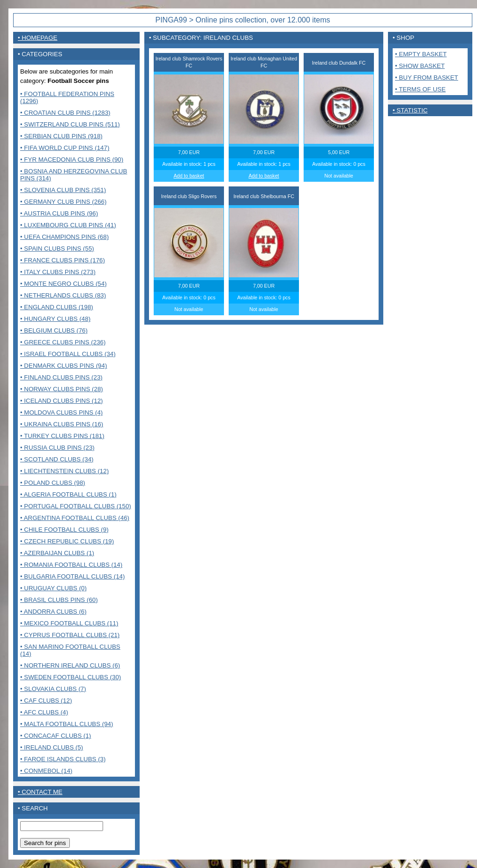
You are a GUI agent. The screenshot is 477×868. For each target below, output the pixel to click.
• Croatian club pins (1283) (65, 113)
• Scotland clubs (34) (57, 459)
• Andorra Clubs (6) (53, 612)
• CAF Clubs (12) (46, 701)
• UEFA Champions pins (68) (64, 237)
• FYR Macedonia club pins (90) (72, 160)
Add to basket (189, 176)
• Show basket (420, 66)
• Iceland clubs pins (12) (62, 401)
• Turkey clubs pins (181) (62, 436)
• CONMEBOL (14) (46, 771)
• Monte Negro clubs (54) (63, 284)
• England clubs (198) (57, 307)
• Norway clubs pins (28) (62, 389)
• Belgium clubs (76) (54, 330)
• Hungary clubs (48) (55, 319)
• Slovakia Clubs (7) (53, 689)
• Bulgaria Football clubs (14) (72, 576)
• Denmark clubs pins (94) (63, 366)
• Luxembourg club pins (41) (68, 225)
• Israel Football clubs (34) (68, 354)
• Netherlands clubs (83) (63, 295)
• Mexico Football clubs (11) (69, 623)
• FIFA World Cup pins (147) (65, 148)
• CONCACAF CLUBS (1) (56, 736)
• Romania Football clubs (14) (71, 565)
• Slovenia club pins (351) (63, 190)
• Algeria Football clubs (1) (68, 494)
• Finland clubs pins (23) (61, 377)
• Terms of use (420, 89)
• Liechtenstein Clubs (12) (64, 471)
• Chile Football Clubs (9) (64, 530)
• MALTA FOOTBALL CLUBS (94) (67, 724)
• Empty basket (421, 54)
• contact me (40, 792)
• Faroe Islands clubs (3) (63, 759)
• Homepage (37, 38)
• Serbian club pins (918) (61, 136)
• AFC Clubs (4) (44, 712)
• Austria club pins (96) (59, 213)
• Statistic (410, 110)
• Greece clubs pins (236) (63, 342)
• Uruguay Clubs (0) (53, 588)
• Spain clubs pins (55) (57, 249)
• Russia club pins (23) (57, 448)
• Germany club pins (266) (63, 202)
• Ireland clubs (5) (52, 747)
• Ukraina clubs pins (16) (62, 424)
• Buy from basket (427, 78)
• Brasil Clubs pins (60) (59, 600)
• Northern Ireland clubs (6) (70, 665)
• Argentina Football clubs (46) (75, 518)
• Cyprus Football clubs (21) (70, 635)
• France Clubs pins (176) (63, 260)
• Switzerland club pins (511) (70, 124)
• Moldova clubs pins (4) (61, 412)
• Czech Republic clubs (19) (67, 541)
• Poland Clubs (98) (53, 483)
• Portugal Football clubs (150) (76, 506)
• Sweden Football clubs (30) (71, 677)
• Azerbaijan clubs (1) (57, 553)
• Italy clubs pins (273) (58, 272)
